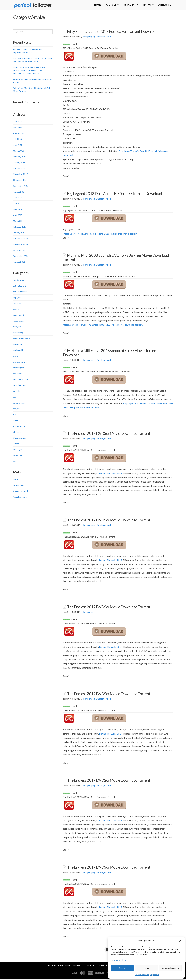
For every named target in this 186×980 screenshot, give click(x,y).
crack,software (20, 362)
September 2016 (21, 257)
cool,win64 (18, 351)
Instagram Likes (106, 967)
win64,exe (18, 456)
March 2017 (18, 221)
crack (15, 357)
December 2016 (20, 239)
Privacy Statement (142, 975)
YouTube (91, 967)
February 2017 (20, 227)
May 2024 (18, 128)
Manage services (119, 960)
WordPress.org (20, 497)
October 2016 (20, 251)
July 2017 (17, 198)
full (14, 415)
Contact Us (79, 967)
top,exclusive (19, 427)
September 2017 (21, 186)
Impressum (155, 975)
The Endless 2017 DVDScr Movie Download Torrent (109, 434)
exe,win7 (17, 409)
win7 (15, 462)
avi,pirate (17, 304)
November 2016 (20, 245)
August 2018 (19, 134)
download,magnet (21, 380)
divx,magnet (19, 368)
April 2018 (18, 145)
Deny (146, 968)
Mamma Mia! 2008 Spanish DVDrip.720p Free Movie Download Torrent (116, 258)
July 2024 (17, 122)
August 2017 (19, 192)
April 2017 (18, 216)
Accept (122, 968)
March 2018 (18, 151)
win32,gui (17, 450)
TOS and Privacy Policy (59, 967)
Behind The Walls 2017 (111, 474)
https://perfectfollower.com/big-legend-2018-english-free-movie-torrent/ (101, 234)
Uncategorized (103, 37)
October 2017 (20, 181)
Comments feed (20, 492)
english (16, 392)
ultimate (17, 432)
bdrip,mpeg (89, 37)
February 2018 (20, 157)
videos (16, 444)
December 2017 (20, 169)
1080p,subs (18, 281)
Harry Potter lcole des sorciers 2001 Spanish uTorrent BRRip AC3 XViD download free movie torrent (29, 71)
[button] (180, 941)
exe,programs (19, 403)
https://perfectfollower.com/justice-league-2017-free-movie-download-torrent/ (103, 325)
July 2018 (17, 140)
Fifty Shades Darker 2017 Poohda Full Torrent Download (112, 32)
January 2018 (19, 163)
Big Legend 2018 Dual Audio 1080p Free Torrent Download (115, 194)
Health (16, 421)
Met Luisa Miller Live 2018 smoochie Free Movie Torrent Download (110, 353)
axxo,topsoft (19, 316)
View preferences (170, 968)
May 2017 (18, 210)
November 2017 (20, 175)
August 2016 (19, 262)
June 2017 (18, 204)
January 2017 (19, 233)
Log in (16, 480)
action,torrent (19, 286)
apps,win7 (18, 298)
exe (15, 397)
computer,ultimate (21, 339)
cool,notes (18, 345)
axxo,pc (16, 310)
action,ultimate (20, 292)
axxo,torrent (19, 321)
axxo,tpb (17, 327)
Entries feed (19, 486)
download (18, 374)
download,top (19, 386)
